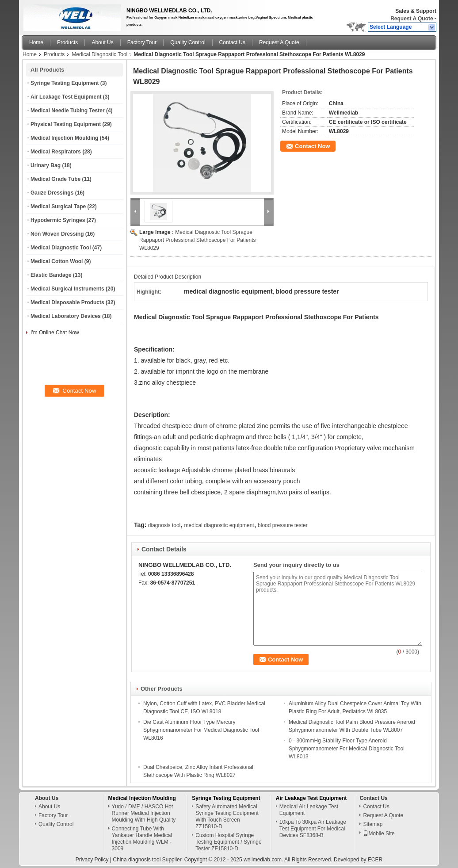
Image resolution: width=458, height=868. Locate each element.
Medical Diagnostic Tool (99, 54)
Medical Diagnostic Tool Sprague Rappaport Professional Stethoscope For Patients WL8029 (197, 240)
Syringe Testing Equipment (65, 83)
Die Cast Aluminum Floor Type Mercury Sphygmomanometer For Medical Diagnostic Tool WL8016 (201, 730)
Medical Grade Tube (55, 179)
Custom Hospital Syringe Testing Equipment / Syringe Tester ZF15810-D (228, 842)
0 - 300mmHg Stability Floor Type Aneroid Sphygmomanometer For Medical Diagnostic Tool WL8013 (347, 749)
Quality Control (188, 42)
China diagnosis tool (137, 860)
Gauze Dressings (52, 193)
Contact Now (312, 146)
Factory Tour (142, 42)
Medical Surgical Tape (58, 206)
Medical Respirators (56, 152)
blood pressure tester (283, 525)
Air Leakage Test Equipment (66, 97)
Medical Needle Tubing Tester (68, 111)
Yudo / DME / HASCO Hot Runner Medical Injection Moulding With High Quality (144, 813)
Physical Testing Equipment (66, 124)
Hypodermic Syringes (58, 220)
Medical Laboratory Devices (66, 316)
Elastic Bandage (51, 275)
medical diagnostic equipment (219, 525)
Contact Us (232, 42)
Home (36, 42)
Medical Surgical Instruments (67, 289)
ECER (375, 860)
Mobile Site (379, 834)
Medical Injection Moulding (64, 138)
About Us (102, 42)
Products (67, 42)
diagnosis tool (164, 525)
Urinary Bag (46, 165)
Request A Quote (412, 19)
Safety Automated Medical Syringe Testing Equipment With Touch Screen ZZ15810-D (227, 816)
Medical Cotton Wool (57, 261)
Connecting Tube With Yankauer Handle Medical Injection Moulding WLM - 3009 (142, 839)
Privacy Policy (92, 860)
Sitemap (373, 824)
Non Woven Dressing (57, 234)
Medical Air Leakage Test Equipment (309, 810)
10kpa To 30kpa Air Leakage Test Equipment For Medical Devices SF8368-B (313, 829)
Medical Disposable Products (67, 302)
